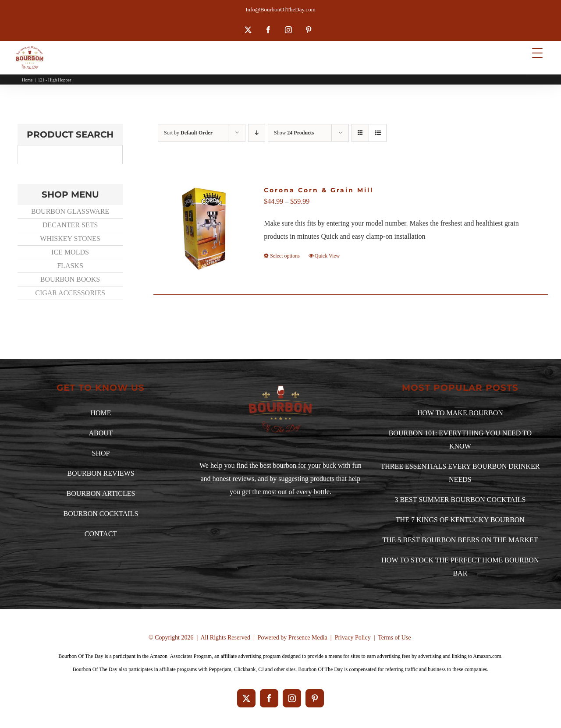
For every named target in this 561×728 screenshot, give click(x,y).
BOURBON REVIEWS (101, 473)
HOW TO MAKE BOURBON (460, 413)
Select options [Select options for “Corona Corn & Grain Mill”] (285, 256)
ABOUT (101, 433)
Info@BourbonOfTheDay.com (280, 9)
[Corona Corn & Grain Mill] (206, 229)
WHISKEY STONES (70, 239)
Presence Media (308, 638)
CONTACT (101, 534)
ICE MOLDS (70, 252)
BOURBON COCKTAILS (101, 514)
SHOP (101, 453)
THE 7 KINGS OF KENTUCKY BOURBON (460, 520)
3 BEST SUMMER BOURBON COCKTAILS (460, 500)
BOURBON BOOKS (70, 279)
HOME (101, 413)
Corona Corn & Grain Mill (319, 190)
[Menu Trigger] (537, 53)
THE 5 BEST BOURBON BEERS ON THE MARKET (460, 540)
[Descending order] (257, 133)
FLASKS (70, 266)
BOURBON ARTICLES (101, 493)
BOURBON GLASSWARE (70, 211)
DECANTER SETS (70, 225)
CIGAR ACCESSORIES (70, 293)
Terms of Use (394, 638)
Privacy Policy (353, 638)
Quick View (327, 256)
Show (294, 133)
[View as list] (378, 133)
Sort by (188, 133)
